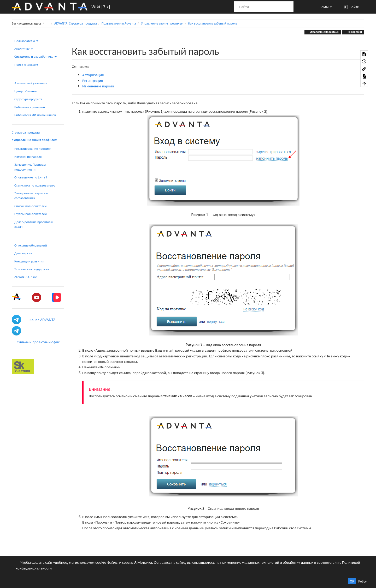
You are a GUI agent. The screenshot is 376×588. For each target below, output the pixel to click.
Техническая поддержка (32, 269)
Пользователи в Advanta (119, 23)
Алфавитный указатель (31, 83)
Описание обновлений (31, 245)
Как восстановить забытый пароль (213, 23)
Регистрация (93, 80)
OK (352, 581)
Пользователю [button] (26, 41)
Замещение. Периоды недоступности (30, 167)
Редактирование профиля (33, 149)
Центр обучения (26, 91)
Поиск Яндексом (26, 65)
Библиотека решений (30, 107)
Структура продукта (28, 99)
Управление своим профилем (162, 23)
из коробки (354, 32)
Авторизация (93, 75)
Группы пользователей (31, 214)
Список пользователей (30, 206)
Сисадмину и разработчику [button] (36, 56)
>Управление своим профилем (34, 140)
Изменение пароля (28, 157)
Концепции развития (29, 261)
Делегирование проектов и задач (34, 224)
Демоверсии (23, 253)
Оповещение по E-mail (31, 177)
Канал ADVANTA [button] (42, 320)
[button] (324, 7)
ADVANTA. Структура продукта (76, 23)
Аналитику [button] (24, 49)
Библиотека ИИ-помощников (35, 115)
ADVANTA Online (26, 277)
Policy (362, 581)
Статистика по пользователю (35, 185)
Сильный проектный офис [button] (38, 342)
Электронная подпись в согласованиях (31, 196)
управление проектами (324, 32)
